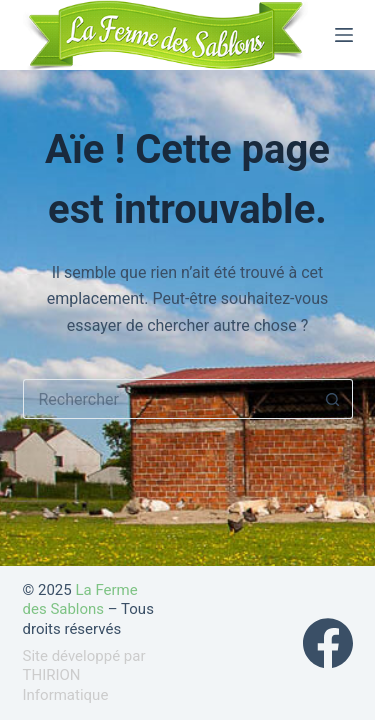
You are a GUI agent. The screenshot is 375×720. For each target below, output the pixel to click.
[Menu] (344, 35)
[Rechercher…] (168, 399)
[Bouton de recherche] (333, 399)
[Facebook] (328, 643)
